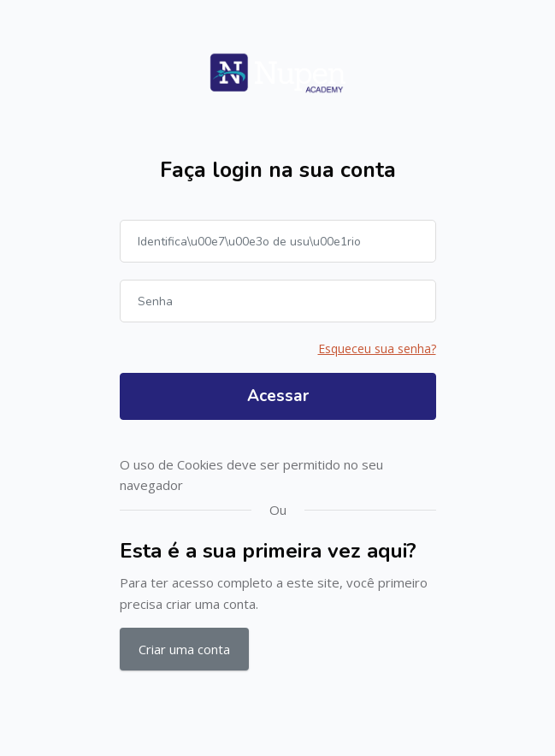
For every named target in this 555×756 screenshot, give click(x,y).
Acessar (278, 396)
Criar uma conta (184, 649)
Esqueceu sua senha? (377, 348)
